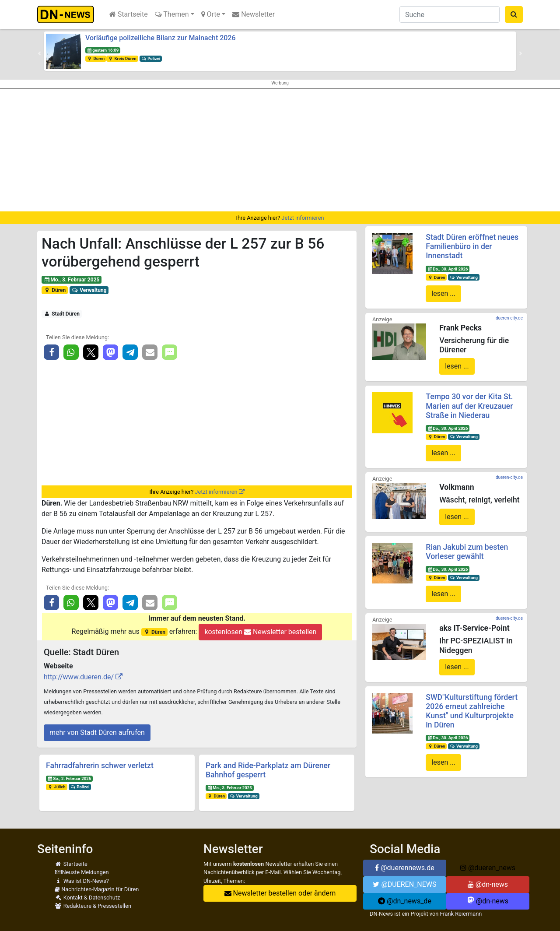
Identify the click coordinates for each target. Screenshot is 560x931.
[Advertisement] (280, 150)
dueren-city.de (509, 318)
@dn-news (488, 884)
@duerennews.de (405, 868)
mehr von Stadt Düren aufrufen (97, 733)
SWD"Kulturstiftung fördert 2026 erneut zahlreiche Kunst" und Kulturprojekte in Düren (472, 711)
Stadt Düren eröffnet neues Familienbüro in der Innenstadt (472, 246)
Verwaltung (89, 290)
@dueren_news (488, 868)
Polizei (151, 58)
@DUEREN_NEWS (404, 884)
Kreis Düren (122, 58)
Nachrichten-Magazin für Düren (97, 889)
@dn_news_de (405, 901)
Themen (172, 14)
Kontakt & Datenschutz (87, 898)
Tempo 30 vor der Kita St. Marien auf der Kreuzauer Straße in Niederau (469, 406)
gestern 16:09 (103, 50)
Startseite (129, 14)
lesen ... (443, 293)
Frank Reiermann (461, 914)
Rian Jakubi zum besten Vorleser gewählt (467, 552)
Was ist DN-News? (82, 881)
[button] (39, 53)
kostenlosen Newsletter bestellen (260, 632)
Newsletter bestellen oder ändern (280, 893)
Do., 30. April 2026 (448, 269)
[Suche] (450, 14)
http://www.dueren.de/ (79, 677)
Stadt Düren (62, 314)
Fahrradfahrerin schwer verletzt (100, 766)
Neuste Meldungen (82, 872)
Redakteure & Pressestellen (93, 906)
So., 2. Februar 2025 (70, 778)
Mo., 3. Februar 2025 (72, 280)
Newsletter (254, 14)
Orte (211, 14)
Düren (96, 58)
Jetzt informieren (303, 218)
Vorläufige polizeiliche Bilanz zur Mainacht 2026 (161, 38)
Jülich (57, 787)
